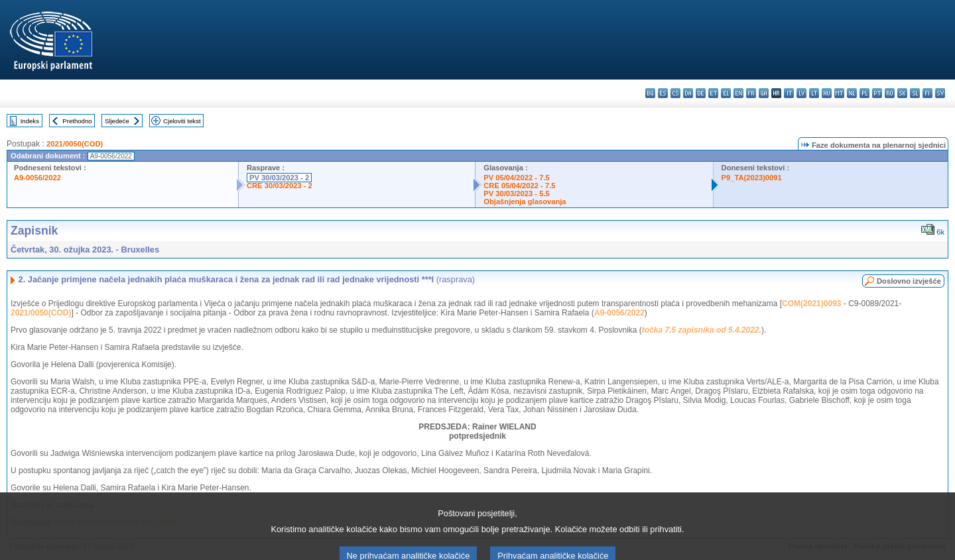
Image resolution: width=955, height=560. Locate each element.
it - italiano (789, 93)
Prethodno (77, 121)
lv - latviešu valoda (801, 93)
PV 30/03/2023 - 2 (279, 178)
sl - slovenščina (915, 93)
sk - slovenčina (902, 93)
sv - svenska (940, 93)
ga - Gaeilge (764, 93)
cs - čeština (675, 93)
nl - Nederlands (852, 93)
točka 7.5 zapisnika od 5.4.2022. (702, 330)
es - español (663, 93)
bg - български (650, 93)
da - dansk (688, 93)
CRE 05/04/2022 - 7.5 (519, 186)
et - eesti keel (713, 93)
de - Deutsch (701, 93)
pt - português (877, 93)
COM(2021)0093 (811, 304)
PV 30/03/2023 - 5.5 (517, 194)
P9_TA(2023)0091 (752, 178)
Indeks (30, 121)
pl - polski (864, 93)
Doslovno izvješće (909, 281)
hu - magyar (827, 93)
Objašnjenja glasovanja (525, 201)
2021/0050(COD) (75, 144)
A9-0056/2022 (37, 178)
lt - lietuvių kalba (814, 93)
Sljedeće (117, 121)
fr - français (751, 93)
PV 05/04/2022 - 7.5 (517, 178)
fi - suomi (927, 93)
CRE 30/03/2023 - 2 (280, 186)
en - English (738, 93)
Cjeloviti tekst (182, 121)
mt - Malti (839, 93)
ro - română (890, 93)
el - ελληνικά (726, 93)
